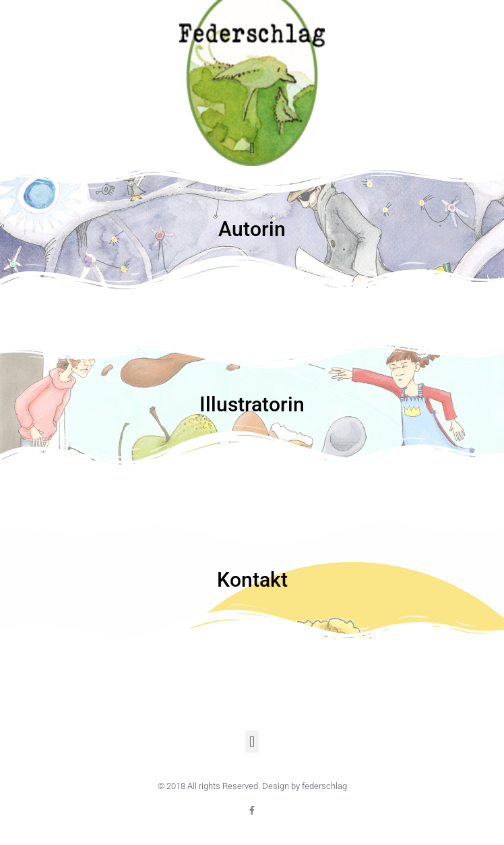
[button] (252, 148)
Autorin (252, 229)
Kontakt (252, 580)
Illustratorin (252, 404)
